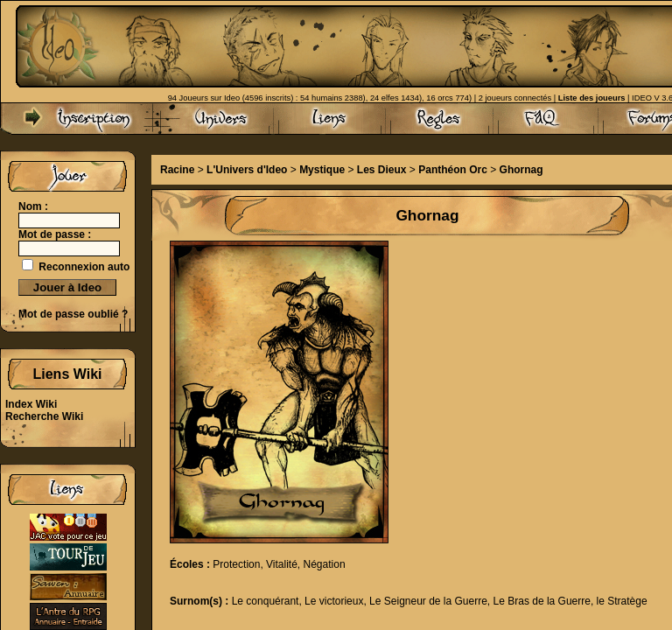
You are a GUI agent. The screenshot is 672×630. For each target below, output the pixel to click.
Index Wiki (31, 404)
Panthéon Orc (453, 170)
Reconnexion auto (84, 267)
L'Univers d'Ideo (247, 170)
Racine (177, 170)
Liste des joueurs (592, 98)
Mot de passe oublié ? (73, 314)
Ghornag (521, 170)
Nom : (33, 206)
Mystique (322, 170)
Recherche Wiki (44, 416)
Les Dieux (382, 170)
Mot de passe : (55, 234)
